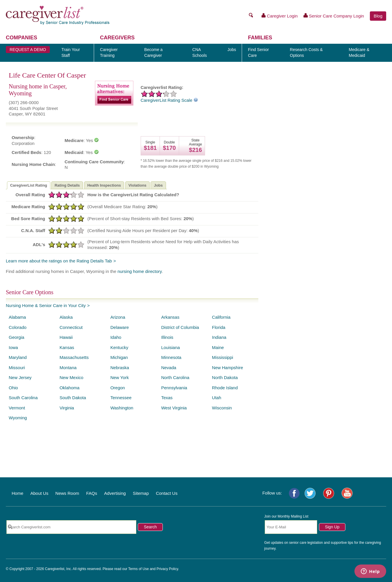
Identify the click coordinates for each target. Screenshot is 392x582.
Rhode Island (225, 388)
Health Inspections (104, 185)
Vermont (17, 408)
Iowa (13, 347)
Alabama (17, 317)
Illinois (167, 337)
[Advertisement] (325, 187)
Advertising (115, 493)
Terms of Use (138, 569)
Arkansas (170, 317)
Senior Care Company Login (334, 16)
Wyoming (18, 418)
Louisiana (170, 347)
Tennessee (121, 398)
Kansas (67, 347)
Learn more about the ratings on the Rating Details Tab (59, 261)
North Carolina (175, 377)
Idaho (116, 337)
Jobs (158, 185)
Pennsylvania (174, 388)
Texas (167, 398)
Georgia (16, 337)
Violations (137, 185)
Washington (122, 408)
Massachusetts (74, 357)
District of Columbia (180, 327)
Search (150, 527)
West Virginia (174, 408)
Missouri (17, 368)
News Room (67, 493)
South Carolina (23, 398)
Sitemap (141, 493)
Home (17, 493)
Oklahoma (69, 388)
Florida (219, 327)
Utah (217, 398)
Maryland (18, 357)
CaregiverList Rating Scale (169, 100)
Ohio (13, 388)
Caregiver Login (280, 16)
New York (120, 377)
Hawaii (66, 337)
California (221, 317)
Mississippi (223, 357)
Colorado (18, 327)
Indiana (219, 337)
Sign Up (332, 527)
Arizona (118, 317)
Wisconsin (222, 408)
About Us (39, 493)
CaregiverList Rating (29, 185)
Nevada (169, 368)
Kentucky (119, 347)
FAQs (92, 493)
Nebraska (120, 368)
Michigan (119, 357)
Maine (218, 347)
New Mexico (71, 377)
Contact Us (167, 493)
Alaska (66, 317)
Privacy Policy (167, 569)
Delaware (120, 327)
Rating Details (67, 185)
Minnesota (171, 357)
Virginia (67, 408)
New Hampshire (228, 368)
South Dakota (73, 398)
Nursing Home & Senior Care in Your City (46, 305)
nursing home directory (139, 271)
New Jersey (20, 377)
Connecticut (71, 327)
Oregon (118, 388)
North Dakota (225, 377)
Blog (378, 16)
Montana (68, 368)
